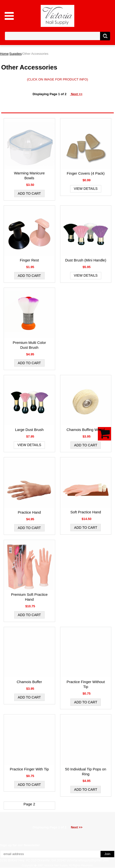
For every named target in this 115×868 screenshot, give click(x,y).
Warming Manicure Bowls (29, 175)
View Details (86, 189)
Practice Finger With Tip (29, 769)
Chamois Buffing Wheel (86, 430)
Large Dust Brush (29, 430)
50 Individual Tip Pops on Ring (86, 772)
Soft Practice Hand (86, 512)
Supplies (15, 54)
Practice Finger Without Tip (86, 684)
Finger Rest (29, 260)
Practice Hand (29, 512)
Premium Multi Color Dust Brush (29, 345)
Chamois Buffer (29, 682)
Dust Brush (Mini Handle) (86, 260)
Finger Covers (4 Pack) (86, 173)
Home (4, 54)
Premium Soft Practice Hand (29, 597)
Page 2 (29, 804)
